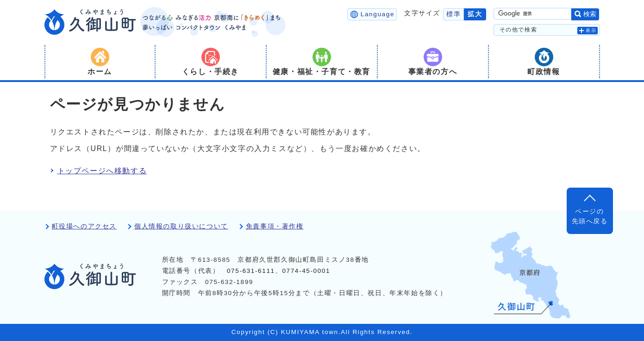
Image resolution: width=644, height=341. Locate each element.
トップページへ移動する (102, 171)
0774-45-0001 (306, 271)
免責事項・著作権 (275, 226)
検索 (590, 14)
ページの (590, 217)
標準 (453, 14)
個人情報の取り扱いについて (181, 226)
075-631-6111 (251, 271)
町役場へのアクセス (84, 226)
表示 (591, 30)
